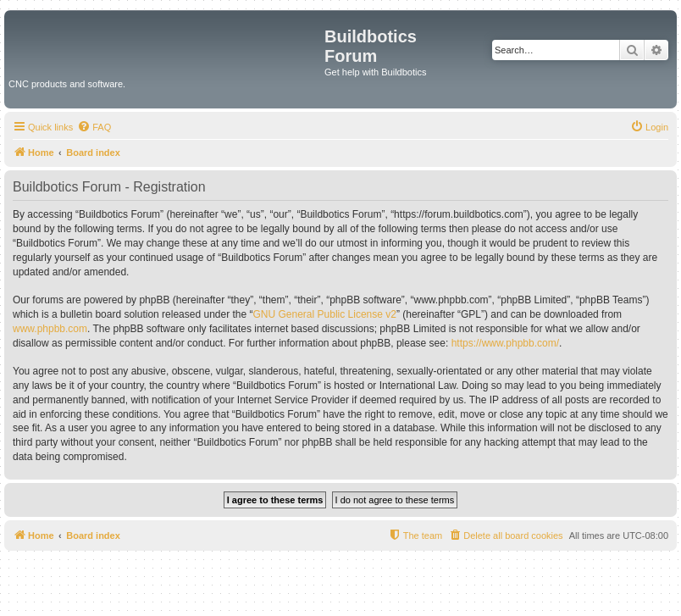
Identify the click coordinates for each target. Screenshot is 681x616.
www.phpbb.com (50, 329)
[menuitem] (94, 127)
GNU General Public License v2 (325, 314)
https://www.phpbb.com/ (505, 343)
